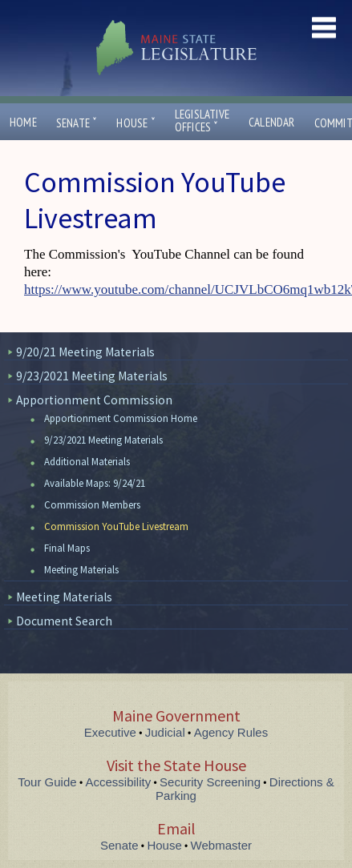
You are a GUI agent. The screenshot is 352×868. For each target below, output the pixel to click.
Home (23, 122)
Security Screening (210, 782)
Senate (77, 123)
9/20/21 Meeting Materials (85, 352)
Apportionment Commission (94, 400)
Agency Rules (231, 732)
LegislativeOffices (202, 121)
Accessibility (119, 782)
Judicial (165, 732)
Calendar (272, 122)
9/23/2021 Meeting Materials (92, 376)
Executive (110, 732)
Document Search (64, 621)
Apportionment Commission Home (121, 418)
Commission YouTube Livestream (116, 526)
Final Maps (67, 548)
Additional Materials (87, 462)
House (136, 123)
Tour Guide (47, 782)
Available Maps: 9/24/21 (95, 483)
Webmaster (221, 845)
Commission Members (92, 505)
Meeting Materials (81, 570)
